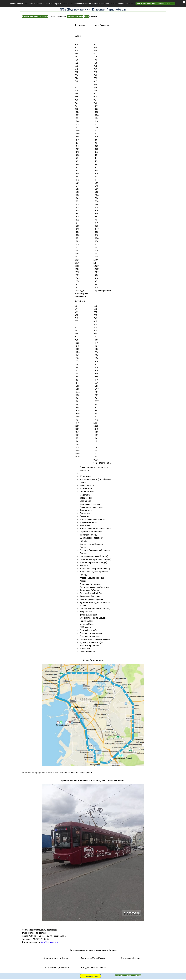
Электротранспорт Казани (56, 958)
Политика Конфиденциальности (128, 975)
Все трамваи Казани (130, 958)
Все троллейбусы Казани (93, 958)
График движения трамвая (35, 16)
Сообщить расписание (90, 976)
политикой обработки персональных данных (155, 4)
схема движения (75, 16)
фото (86, 16)
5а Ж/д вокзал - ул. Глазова (93, 967)
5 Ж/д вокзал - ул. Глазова (56, 967)
